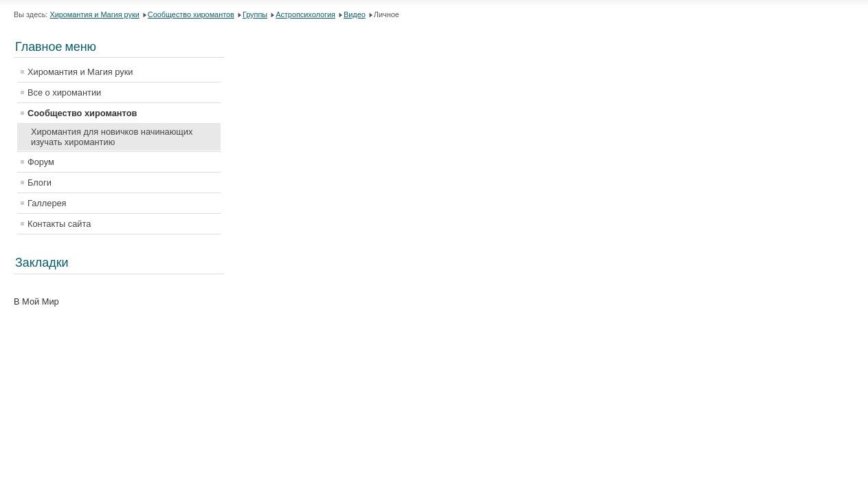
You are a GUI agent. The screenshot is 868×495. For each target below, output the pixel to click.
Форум (41, 162)
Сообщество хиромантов (191, 14)
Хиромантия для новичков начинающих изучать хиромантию (112, 137)
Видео (355, 14)
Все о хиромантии (64, 92)
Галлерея (47, 203)
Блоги (40, 183)
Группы (255, 14)
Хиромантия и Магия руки (94, 14)
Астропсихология (305, 14)
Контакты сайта (59, 224)
